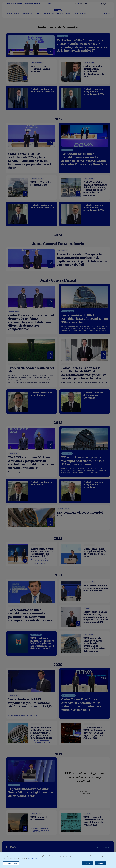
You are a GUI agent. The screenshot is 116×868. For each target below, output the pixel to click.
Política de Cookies (33, 859)
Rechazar (100, 863)
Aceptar (88, 863)
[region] (58, 860)
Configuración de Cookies (11, 863)
